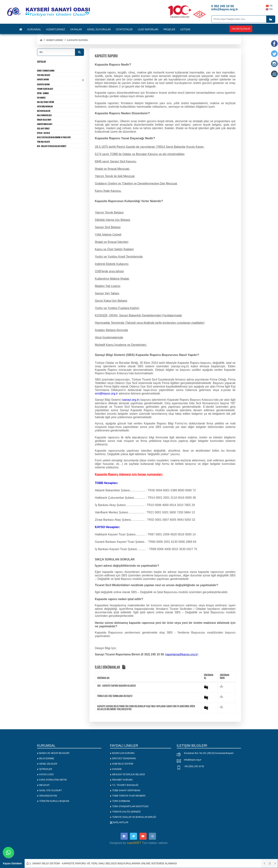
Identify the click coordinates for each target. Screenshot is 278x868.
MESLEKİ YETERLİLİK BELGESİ (128, 774)
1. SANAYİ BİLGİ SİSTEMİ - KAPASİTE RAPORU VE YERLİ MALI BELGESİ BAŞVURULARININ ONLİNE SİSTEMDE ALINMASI (102, 863)
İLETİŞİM (185, 29)
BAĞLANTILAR (119, 822)
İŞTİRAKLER (45, 769)
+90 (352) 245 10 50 (194, 766)
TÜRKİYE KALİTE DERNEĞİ (125, 812)
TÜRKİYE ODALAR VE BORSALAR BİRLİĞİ (133, 817)
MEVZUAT (43, 785)
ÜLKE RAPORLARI (148, 29)
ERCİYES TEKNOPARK (123, 758)
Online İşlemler (241, 29)
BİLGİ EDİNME (46, 758)
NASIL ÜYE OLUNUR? (50, 790)
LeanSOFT (134, 843)
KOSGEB (116, 769)
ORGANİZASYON (47, 796)
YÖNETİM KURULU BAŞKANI (53, 801)
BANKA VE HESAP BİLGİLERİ (53, 753)
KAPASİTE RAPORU (77, 40)
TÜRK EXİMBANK (120, 801)
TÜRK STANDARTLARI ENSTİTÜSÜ (129, 806)
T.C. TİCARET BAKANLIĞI (124, 785)
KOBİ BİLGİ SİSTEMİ (122, 764)
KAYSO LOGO (45, 774)
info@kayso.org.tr (193, 760)
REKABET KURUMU (121, 780)
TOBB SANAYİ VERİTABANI (125, 790)
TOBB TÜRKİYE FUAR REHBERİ (128, 796)
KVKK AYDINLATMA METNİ (52, 780)
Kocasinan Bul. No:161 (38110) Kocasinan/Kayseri (209, 753)
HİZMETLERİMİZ (55, 40)
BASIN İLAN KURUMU (122, 753)
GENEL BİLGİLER (47, 764)
